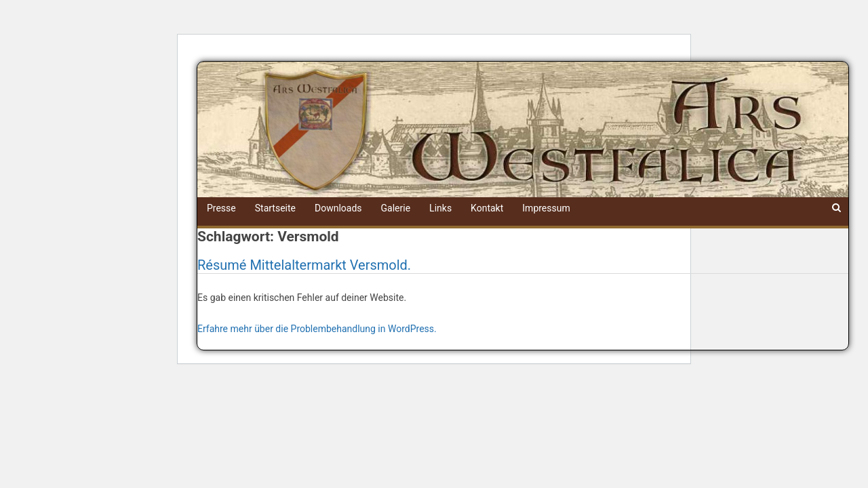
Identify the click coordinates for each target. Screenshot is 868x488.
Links (440, 208)
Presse (221, 208)
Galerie (396, 208)
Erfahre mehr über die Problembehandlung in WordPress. (317, 329)
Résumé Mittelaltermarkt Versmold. (304, 265)
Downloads (338, 208)
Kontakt (487, 208)
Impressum (546, 208)
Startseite (275, 208)
